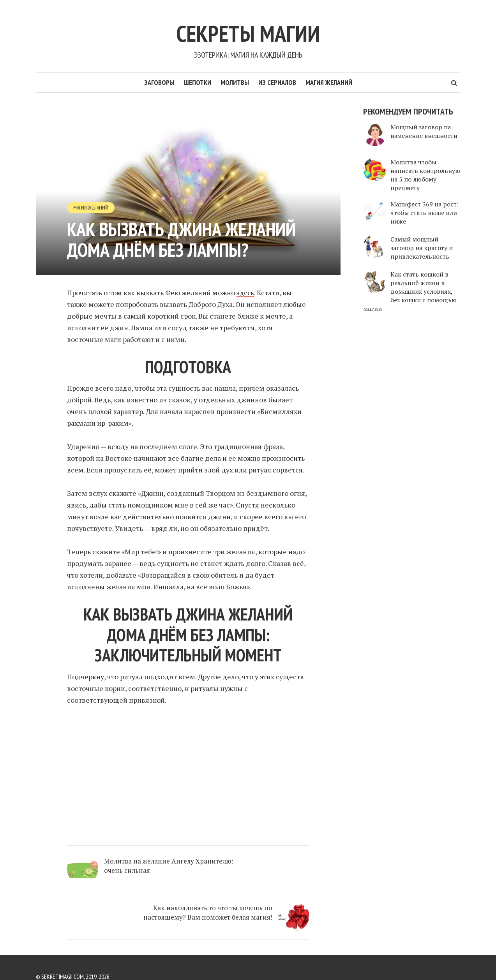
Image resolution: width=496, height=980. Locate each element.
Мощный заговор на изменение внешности (424, 131)
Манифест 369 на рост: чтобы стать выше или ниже (425, 213)
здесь (246, 293)
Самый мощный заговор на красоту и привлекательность (422, 248)
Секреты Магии (248, 30)
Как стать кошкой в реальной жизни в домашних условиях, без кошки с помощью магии (410, 291)
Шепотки (197, 82)
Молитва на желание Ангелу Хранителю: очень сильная (140, 874)
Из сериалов (277, 82)
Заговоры (159, 82)
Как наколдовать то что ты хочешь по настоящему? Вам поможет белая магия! (257, 883)
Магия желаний (329, 82)
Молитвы (235, 82)
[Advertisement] (188, 772)
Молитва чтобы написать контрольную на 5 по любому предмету (425, 175)
